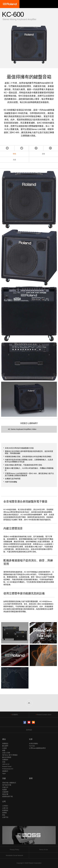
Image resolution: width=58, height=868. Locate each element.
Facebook (36, 148)
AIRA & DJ (6, 764)
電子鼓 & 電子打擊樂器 (10, 755)
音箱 (4, 762)
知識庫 (5, 790)
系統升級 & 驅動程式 (9, 783)
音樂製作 (5, 760)
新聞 (31, 778)
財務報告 (5, 810)
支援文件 (5, 787)
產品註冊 (5, 794)
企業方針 (5, 808)
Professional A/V (8, 769)
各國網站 (15, 715)
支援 (14, 160)
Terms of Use (44, 850)
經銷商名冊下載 (7, 796)
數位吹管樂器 (7, 757)
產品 (4, 739)
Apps (4, 773)
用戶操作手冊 (7, 785)
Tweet (22, 148)
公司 (4, 801)
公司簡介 (5, 806)
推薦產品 (5, 744)
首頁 (7, 148)
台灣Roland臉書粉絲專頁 (37, 748)
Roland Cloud (7, 766)
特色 (14, 154)
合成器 (5, 748)
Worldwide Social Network (14, 855)
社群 (31, 739)
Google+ (50, 148)
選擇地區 (29, 730)
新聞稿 (5, 813)
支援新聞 (5, 792)
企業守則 (5, 817)
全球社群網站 (34, 744)
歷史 (4, 815)
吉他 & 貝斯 (6, 753)
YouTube (32, 746)
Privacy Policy (14, 850)
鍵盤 (4, 750)
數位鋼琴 (5, 746)
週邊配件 (5, 771)
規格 (43, 154)
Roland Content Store (44, 715)
